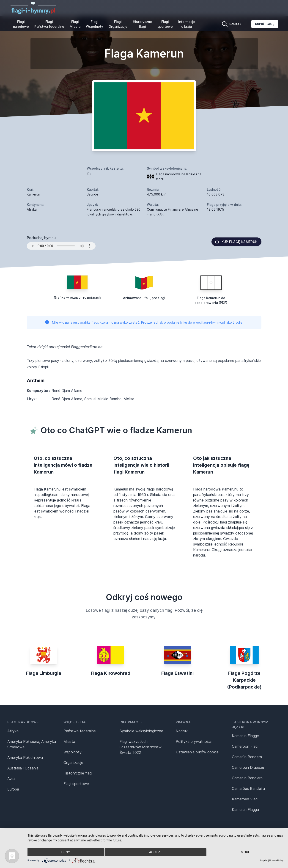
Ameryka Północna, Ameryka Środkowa (32, 744)
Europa (13, 789)
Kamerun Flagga (245, 810)
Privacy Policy (276, 861)
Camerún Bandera (247, 757)
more (245, 852)
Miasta (69, 741)
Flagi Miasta (75, 24)
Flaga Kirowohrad (111, 673)
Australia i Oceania (23, 768)
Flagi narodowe (21, 24)
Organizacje (73, 763)
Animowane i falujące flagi (144, 298)
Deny (66, 852)
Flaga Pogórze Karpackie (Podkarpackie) (244, 680)
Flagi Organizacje (118, 24)
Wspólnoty (73, 752)
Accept (155, 852)
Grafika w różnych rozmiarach (77, 297)
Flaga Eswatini (177, 673)
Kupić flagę (265, 24)
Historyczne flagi (142, 24)
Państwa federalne (80, 731)
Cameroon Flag (245, 746)
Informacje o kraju (187, 24)
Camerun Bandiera (247, 778)
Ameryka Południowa (25, 758)
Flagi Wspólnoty (95, 24)
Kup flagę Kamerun (236, 242)
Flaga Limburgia (44, 673)
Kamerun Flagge (245, 736)
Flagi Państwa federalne (49, 24)
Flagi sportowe (165, 24)
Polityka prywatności (194, 741)
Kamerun (33, 194)
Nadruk (182, 731)
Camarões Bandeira (248, 788)
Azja (11, 779)
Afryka (13, 731)
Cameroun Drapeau (248, 767)
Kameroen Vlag (245, 799)
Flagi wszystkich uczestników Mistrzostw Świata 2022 (141, 747)
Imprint (264, 861)
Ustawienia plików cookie (197, 752)
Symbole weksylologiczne (141, 731)
